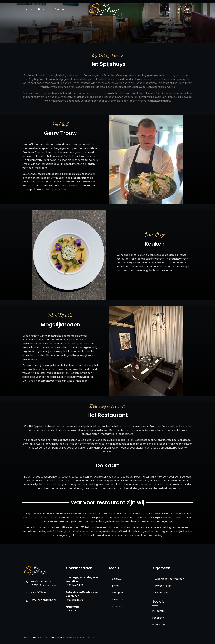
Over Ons (118, 600)
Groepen (43, 9)
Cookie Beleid (163, 593)
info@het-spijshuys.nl (43, 600)
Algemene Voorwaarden (170, 579)
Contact (60, 9)
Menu (29, 9)
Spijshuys (117, 579)
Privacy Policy (163, 586)
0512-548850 (39, 592)
